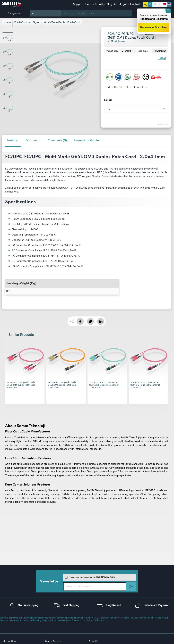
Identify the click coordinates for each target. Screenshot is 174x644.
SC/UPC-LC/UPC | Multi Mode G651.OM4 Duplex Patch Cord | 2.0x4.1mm (145, 385)
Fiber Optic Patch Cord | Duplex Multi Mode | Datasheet (162, 58)
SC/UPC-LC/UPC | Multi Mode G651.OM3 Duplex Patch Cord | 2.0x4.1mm (104, 385)
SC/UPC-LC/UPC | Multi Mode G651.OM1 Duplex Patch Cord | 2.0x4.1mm (63, 385)
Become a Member (154, 27)
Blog (109, 4)
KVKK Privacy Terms (106, 577)
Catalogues (121, 4)
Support (78, 4)
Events (89, 4)
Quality (100, 4)
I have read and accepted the (90, 577)
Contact (135, 4)
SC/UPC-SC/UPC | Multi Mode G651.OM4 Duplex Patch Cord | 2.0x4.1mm (21, 385)
